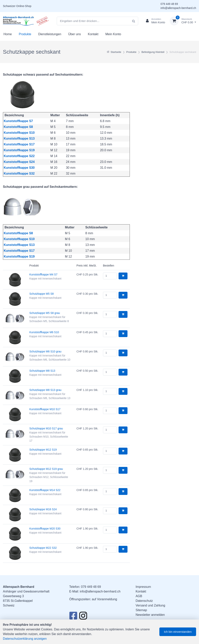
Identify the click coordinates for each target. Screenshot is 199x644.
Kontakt (93, 34)
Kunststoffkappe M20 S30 (45, 529)
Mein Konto (113, 34)
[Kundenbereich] (154, 21)
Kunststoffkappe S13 (19, 138)
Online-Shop (24, 6)
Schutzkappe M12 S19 (43, 450)
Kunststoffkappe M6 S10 (44, 332)
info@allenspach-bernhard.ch (178, 8)
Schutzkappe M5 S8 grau (45, 313)
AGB (139, 596)
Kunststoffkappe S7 (18, 121)
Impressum (143, 587)
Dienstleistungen (50, 34)
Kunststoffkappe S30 (19, 168)
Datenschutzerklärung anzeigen (25, 639)
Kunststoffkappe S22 (19, 156)
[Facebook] (73, 617)
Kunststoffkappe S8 (18, 127)
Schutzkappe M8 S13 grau (45, 390)
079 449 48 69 (169, 4)
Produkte (25, 34)
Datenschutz (144, 601)
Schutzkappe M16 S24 (43, 509)
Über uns (75, 34)
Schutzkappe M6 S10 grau (45, 351)
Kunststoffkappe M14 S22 (45, 490)
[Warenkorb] (183, 21)
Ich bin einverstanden (178, 632)
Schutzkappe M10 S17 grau (46, 428)
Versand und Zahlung (150, 605)
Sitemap (141, 610)
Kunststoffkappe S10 (19, 133)
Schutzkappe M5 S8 (41, 294)
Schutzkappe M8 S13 (42, 371)
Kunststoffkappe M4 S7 (43, 274)
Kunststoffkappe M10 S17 (45, 409)
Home (8, 34)
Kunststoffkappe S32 (19, 173)
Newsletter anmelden (150, 615)
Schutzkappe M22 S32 (43, 548)
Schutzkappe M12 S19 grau (46, 469)
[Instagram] (83, 617)
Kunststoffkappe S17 (19, 144)
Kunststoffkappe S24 (19, 162)
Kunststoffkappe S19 (19, 150)
